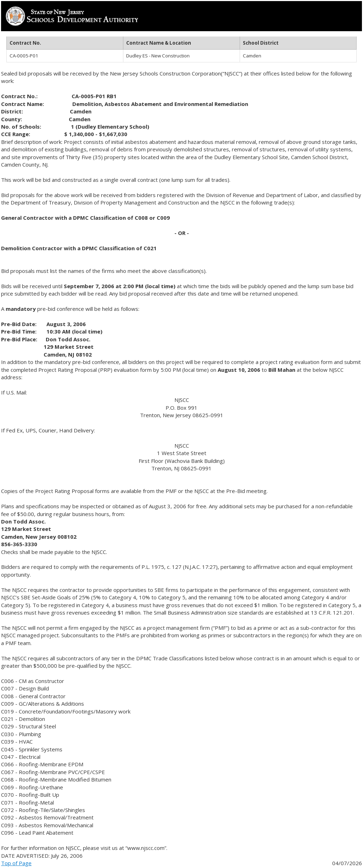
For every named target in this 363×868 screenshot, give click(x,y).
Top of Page (16, 863)
